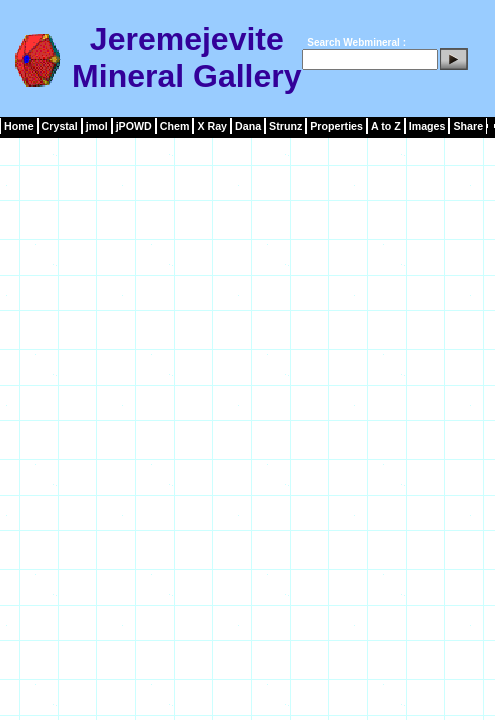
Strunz (285, 126)
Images (427, 126)
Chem (175, 126)
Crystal (60, 126)
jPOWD (134, 126)
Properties (336, 126)
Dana (248, 126)
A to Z (386, 126)
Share (468, 126)
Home (19, 126)
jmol (97, 126)
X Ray (212, 126)
